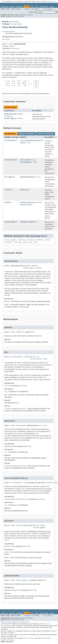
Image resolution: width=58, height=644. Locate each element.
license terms (52, 1)
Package (19, 7)
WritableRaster (11, 140)
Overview (4, 7)
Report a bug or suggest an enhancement (15, 622)
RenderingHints (11, 118)
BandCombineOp (10, 114)
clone (7, 240)
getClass (30, 240)
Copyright (4, 635)
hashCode (39, 240)
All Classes (48, 9)
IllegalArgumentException (15, 409)
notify (47, 240)
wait (25, 242)
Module (12, 7)
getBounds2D (25, 177)
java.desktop (14, 22)
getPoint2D (24, 202)
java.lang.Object (9, 31)
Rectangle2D (10, 177)
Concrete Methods (45, 134)
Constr (23, 15)
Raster (24, 143)
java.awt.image (16, 24)
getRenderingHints (28, 222)
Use (32, 7)
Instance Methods (26, 134)
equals (13, 240)
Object (12, 46)
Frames (27, 9)
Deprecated (44, 7)
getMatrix (24, 190)
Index (52, 7)
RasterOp (6, 39)
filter (23, 160)
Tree (36, 7)
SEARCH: (32, 12)
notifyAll (8, 242)
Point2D (8, 202)
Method (30, 15)
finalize (21, 240)
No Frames (35, 9)
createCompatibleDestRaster (32, 140)
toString (18, 242)
